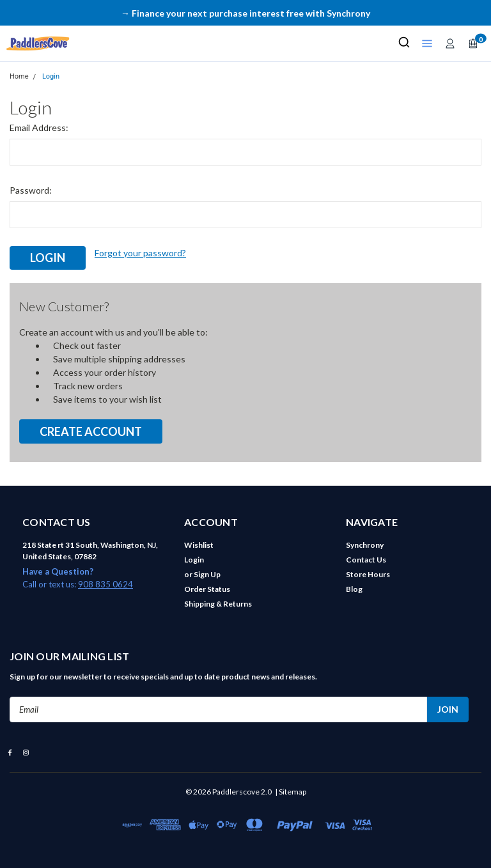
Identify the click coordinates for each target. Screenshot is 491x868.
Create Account (91, 431)
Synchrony (365, 545)
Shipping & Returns (218, 604)
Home (19, 76)
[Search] (404, 43)
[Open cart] (473, 43)
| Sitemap (291, 792)
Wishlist (199, 545)
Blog (354, 589)
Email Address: (39, 128)
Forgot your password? (140, 253)
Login (51, 76)
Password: (31, 190)
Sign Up (207, 574)
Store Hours (368, 574)
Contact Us (366, 560)
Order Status (207, 589)
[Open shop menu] (427, 43)
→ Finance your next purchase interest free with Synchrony (245, 13)
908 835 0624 (105, 584)
